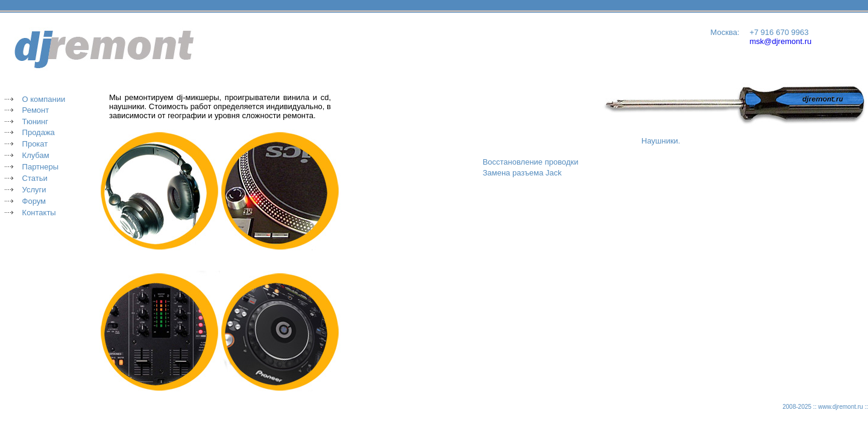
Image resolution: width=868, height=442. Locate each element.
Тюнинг (35, 122)
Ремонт (36, 110)
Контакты (39, 213)
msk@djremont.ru (780, 41)
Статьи (35, 178)
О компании (44, 99)
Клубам (36, 155)
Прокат (35, 144)
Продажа (39, 132)
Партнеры (40, 167)
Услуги (34, 190)
